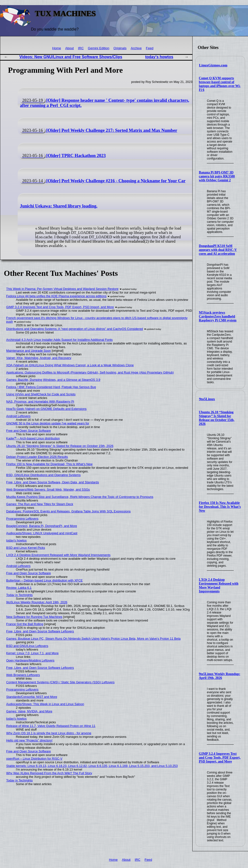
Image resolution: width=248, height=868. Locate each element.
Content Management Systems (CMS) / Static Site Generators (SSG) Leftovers (60, 682)
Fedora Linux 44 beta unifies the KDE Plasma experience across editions (56, 296)
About (70, 48)
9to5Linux (207, 399)
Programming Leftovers (22, 519)
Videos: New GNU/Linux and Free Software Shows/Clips (71, 57)
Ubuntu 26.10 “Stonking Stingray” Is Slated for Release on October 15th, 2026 (217, 418)
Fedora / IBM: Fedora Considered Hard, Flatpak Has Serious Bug (51, 387)
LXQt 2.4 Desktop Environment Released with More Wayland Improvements (219, 585)
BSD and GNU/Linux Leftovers (27, 646)
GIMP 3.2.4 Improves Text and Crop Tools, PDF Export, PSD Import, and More (220, 758)
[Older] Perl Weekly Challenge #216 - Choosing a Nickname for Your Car (103, 181)
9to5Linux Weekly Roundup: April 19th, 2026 (220, 676)
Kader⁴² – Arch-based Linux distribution (33, 438)
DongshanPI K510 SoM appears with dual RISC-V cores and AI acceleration (218, 250)
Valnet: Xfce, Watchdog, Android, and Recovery (39, 358)
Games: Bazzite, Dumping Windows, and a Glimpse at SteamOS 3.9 (53, 380)
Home (56, 48)
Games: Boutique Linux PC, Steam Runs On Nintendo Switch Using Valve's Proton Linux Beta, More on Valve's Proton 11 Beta (93, 639)
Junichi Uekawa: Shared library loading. (59, 206)
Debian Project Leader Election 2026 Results (37, 457)
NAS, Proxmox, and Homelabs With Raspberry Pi (40, 402)
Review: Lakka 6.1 (19, 588)
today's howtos (159, 57)
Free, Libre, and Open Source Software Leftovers (40, 631)
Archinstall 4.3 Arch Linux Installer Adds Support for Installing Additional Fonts (60, 340)
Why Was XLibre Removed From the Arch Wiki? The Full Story (49, 773)
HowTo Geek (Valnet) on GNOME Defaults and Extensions (46, 409)
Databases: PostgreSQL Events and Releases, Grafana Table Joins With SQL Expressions (69, 511)
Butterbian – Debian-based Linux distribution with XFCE (45, 580)
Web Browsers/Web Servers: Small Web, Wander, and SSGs (48, 490)
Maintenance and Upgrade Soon (29, 351)
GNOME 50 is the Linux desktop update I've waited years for (48, 423)
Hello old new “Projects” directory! (29, 740)
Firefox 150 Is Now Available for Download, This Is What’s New (220, 507)
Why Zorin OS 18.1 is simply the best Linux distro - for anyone (49, 733)
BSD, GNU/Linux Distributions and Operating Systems (43, 475)
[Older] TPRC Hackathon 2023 (63, 156)
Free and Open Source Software (29, 431)
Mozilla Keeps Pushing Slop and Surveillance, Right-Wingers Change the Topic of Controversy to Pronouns (80, 497)
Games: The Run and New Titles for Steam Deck (40, 504)
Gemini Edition (99, 48)
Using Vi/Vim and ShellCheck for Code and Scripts (41, 394)
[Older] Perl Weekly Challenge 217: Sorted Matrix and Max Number (98, 130)
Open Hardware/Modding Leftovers (30, 660)
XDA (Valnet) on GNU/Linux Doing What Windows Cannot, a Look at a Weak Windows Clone (70, 365)
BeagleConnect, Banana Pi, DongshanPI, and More (42, 526)
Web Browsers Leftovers (23, 675)
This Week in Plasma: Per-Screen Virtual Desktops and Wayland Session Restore (62, 289)
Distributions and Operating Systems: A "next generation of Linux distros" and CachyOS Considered (75, 329)
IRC (81, 48)
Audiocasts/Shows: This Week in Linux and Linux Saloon (45, 704)
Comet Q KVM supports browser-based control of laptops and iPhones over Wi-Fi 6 (220, 84)
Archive (136, 48)
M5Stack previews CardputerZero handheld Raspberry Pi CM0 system (218, 316)
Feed (150, 48)
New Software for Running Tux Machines (34, 617)
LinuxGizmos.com (213, 65)
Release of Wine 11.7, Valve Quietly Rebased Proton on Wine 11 (51, 726)
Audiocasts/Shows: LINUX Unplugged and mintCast (42, 533)
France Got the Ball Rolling (25, 624)
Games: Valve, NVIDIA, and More (29, 711)
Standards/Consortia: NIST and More (32, 697)
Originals (120, 48)
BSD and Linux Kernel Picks (26, 548)
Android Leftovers (18, 416)
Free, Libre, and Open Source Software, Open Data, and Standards (53, 482)
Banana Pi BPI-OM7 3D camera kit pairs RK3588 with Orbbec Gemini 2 (217, 176)
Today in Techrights (19, 595)
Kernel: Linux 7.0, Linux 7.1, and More (32, 653)
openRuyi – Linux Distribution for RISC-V (34, 759)
